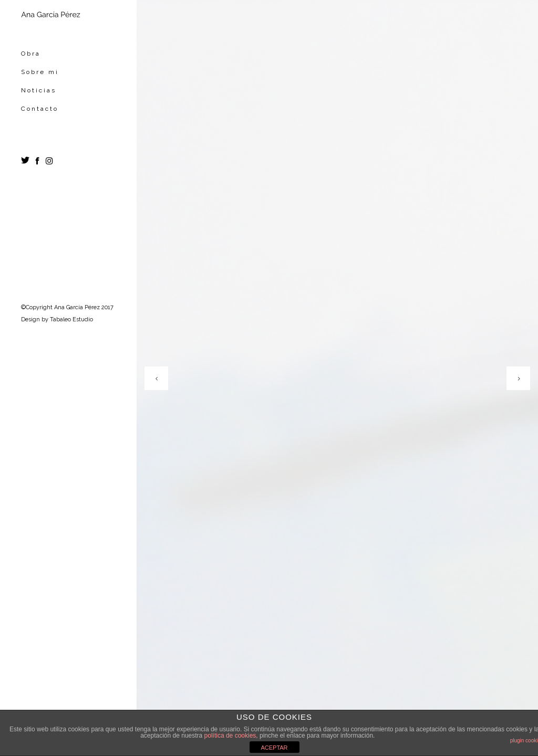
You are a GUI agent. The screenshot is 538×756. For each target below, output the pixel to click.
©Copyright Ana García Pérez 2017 (67, 307)
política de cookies (230, 736)
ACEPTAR (274, 748)
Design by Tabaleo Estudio (57, 319)
